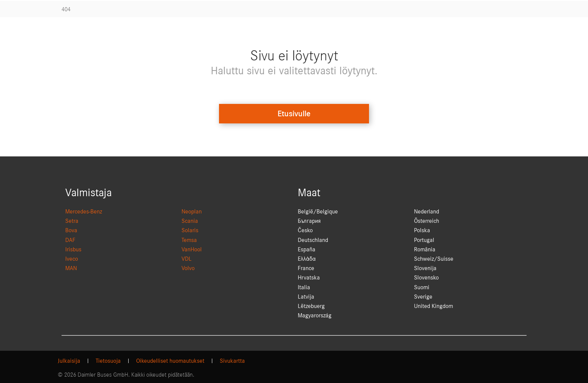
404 (66, 9)
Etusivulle (294, 114)
